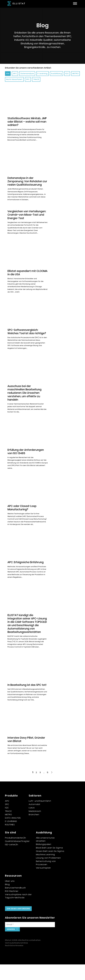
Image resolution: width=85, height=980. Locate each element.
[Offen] (75, 4)
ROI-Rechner (12, 907)
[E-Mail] (30, 940)
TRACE (8, 827)
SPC (7, 820)
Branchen (34, 830)
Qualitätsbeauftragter (17, 857)
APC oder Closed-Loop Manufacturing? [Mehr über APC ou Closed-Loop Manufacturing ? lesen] (22, 511)
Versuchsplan (43, 883)
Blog (7, 900)
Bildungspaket (44, 860)
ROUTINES (10, 840)
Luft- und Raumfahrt (40, 816)
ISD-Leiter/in (12, 860)
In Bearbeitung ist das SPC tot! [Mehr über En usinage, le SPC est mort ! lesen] (24, 699)
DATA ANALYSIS (13, 833)
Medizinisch (35, 827)
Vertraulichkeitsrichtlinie (16, 958)
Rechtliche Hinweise (14, 961)
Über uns (10, 896)
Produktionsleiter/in (15, 853)
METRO (8, 830)
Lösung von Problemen (48, 873)
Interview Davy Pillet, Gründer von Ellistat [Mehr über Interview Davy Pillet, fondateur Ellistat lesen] (26, 755)
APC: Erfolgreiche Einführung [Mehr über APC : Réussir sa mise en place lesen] (26, 568)
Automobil (34, 820)
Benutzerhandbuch (15, 903)
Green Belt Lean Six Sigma (50, 867)
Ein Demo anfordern (18, 924)
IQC (7, 823)
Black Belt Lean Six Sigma (49, 863)
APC (7, 816)
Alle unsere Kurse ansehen (45, 855)
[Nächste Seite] (52, 788)
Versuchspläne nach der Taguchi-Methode (18, 912)
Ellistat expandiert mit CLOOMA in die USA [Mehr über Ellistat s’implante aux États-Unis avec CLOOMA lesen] (22, 276)
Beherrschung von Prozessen (46, 878)
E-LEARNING (11, 837)
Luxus (32, 823)
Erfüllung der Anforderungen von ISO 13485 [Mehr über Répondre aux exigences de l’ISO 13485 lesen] (26, 455)
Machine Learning (45, 870)
